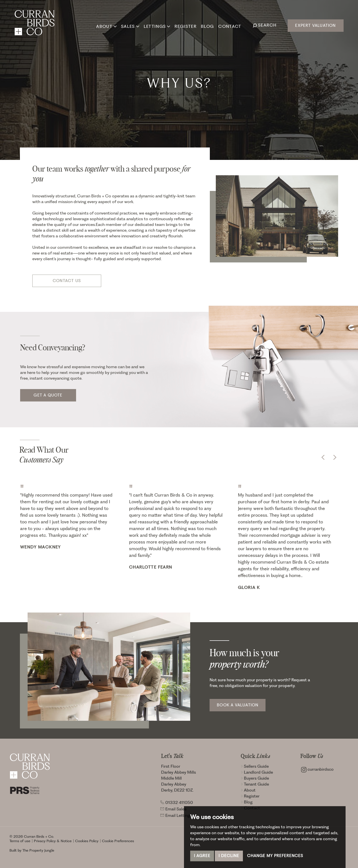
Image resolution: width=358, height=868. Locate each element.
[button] (323, 457)
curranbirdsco (317, 769)
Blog (207, 25)
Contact (229, 25)
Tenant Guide (255, 784)
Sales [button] (130, 25)
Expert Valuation (315, 25)
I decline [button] (229, 856)
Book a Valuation (238, 705)
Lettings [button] (157, 25)
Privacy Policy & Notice (53, 841)
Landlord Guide (257, 772)
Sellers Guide (255, 766)
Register (185, 25)
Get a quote (48, 395)
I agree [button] (202, 856)
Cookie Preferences (118, 841)
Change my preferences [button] (275, 856)
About (248, 790)
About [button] (106, 25)
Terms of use (20, 841)
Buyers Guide (255, 778)
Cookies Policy (87, 841)
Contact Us (67, 281)
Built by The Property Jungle (32, 850)
